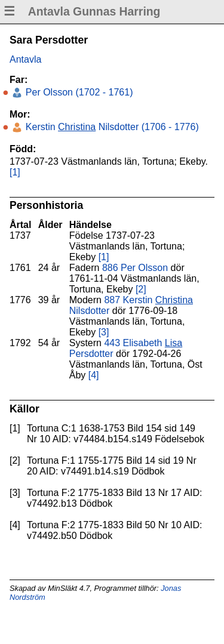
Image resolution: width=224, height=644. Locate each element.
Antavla (25, 59)
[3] (104, 332)
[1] (15, 172)
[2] (141, 289)
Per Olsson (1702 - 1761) (78, 92)
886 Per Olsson (135, 268)
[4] (94, 375)
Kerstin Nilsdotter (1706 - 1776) (111, 127)
